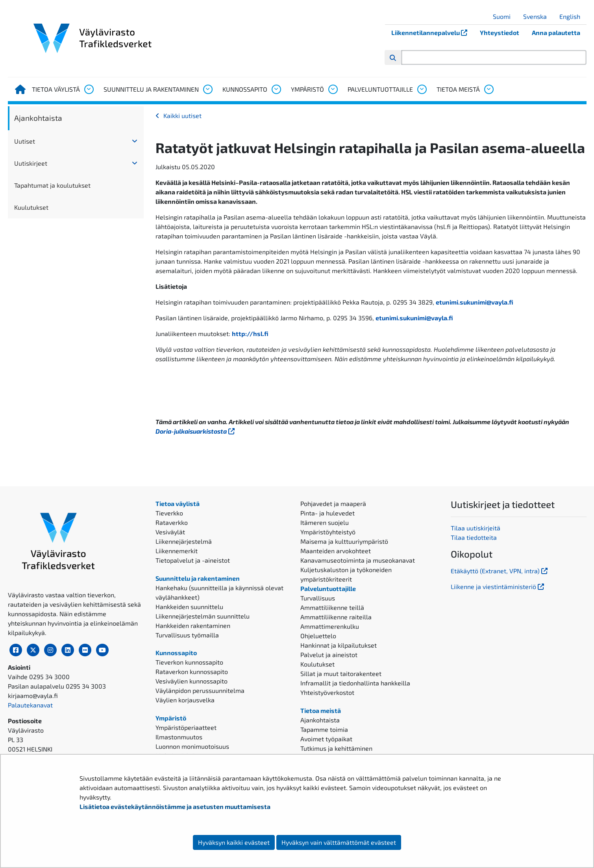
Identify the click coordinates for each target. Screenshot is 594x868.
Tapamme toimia (324, 729)
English (573, 16)
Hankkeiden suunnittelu (189, 607)
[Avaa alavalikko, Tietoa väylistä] (89, 89)
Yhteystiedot (500, 32)
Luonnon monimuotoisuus (192, 746)
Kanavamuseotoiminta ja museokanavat (358, 560)
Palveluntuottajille (380, 89)
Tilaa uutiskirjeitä (476, 528)
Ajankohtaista (38, 118)
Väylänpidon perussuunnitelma (200, 690)
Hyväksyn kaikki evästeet (234, 842)
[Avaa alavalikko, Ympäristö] (333, 89)
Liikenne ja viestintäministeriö (498, 586)
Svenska (538, 16)
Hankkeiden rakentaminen (193, 625)
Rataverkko (172, 522)
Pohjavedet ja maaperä (333, 503)
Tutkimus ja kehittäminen (336, 748)
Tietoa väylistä (56, 89)
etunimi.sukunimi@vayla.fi (475, 302)
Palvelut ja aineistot (329, 655)
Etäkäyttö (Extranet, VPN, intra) (500, 571)
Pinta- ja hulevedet (328, 513)
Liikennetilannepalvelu (432, 32)
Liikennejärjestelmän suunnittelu (203, 616)
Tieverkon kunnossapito (189, 662)
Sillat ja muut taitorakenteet (341, 673)
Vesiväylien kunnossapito (192, 681)
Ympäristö (307, 89)
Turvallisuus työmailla (187, 635)
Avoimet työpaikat (326, 739)
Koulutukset (317, 664)
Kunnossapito (245, 89)
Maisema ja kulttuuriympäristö (344, 541)
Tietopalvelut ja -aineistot (193, 560)
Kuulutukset (31, 207)
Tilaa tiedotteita (474, 537)
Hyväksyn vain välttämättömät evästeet (339, 842)
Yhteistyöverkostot (327, 692)
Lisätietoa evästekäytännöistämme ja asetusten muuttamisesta (175, 806)
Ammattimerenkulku (330, 626)
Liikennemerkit (177, 551)
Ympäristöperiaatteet (186, 727)
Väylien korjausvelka (185, 700)
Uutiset (25, 141)
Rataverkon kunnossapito (192, 671)
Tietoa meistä (458, 89)
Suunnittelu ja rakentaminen (151, 89)
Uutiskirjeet (31, 163)
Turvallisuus (318, 598)
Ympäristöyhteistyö (328, 532)
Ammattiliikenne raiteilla (336, 617)
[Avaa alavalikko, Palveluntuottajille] (422, 89)
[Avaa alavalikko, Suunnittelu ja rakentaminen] (207, 89)
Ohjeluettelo (318, 636)
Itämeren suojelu (325, 522)
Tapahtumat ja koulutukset (52, 185)
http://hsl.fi (250, 333)
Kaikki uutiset (182, 115)
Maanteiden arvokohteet (336, 551)
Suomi (505, 16)
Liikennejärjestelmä (184, 541)
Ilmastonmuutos (179, 737)
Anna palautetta (556, 32)
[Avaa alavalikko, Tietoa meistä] (489, 89)
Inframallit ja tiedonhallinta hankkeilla (355, 683)
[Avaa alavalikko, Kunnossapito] (276, 89)
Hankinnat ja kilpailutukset (339, 645)
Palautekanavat (30, 705)
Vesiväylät (170, 532)
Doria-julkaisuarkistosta (196, 431)
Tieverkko (169, 513)
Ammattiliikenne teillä (332, 607)
